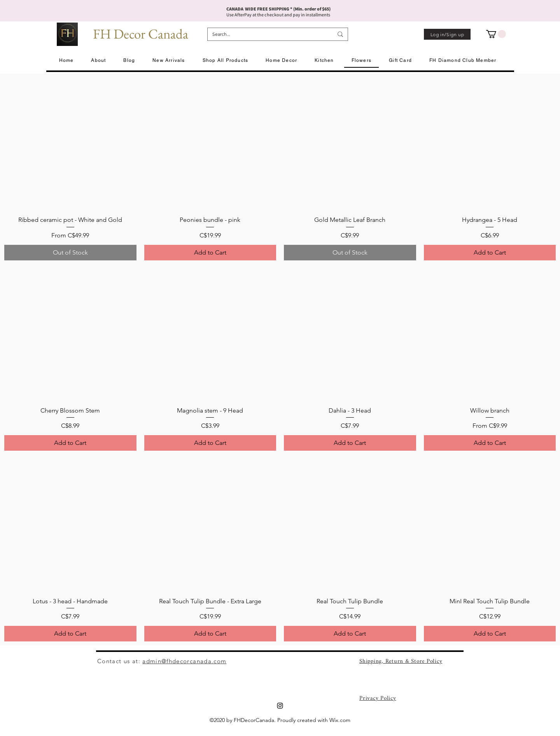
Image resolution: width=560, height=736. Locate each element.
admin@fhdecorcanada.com (184, 661)
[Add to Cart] (210, 253)
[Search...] (267, 34)
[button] (496, 34)
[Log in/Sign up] (447, 34)
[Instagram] (280, 706)
